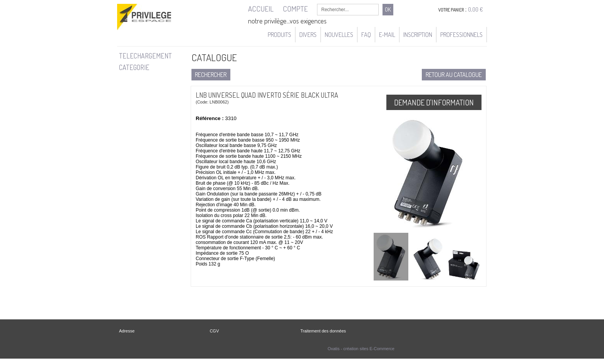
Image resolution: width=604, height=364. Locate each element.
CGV (214, 331)
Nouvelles (339, 35)
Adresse (127, 331)
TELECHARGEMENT (145, 56)
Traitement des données (323, 331)
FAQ (366, 35)
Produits (279, 35)
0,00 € (476, 9)
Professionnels (461, 35)
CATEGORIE (134, 67)
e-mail (387, 35)
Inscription (418, 35)
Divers (308, 35)
